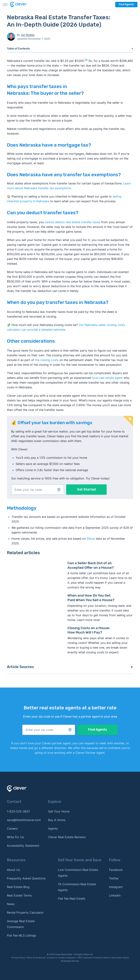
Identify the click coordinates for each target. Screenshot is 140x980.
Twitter (114, 878)
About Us (13, 870)
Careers (12, 828)
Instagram (116, 887)
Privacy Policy (18, 958)
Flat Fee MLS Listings (22, 935)
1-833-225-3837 (18, 811)
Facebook (116, 870)
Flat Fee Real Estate (72, 899)
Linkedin (115, 895)
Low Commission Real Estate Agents (78, 873)
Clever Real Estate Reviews (67, 837)
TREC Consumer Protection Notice (93, 958)
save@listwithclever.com (24, 820)
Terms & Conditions (36, 958)
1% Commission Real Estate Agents (77, 887)
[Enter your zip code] (38, 490)
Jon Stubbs (28, 35)
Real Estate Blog (18, 887)
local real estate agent (107, 378)
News (11, 904)
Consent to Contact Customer (61, 958)
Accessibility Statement (23, 846)
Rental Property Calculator (25, 913)
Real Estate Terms (19, 895)
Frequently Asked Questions (26, 878)
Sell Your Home (59, 811)
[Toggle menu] (5, 5)
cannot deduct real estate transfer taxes (72, 222)
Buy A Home (57, 820)
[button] (38, 490)
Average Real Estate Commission (21, 924)
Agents (53, 828)
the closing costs (47, 360)
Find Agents (126, 4)
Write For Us (15, 837)
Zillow (90, 539)
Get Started (86, 489)
